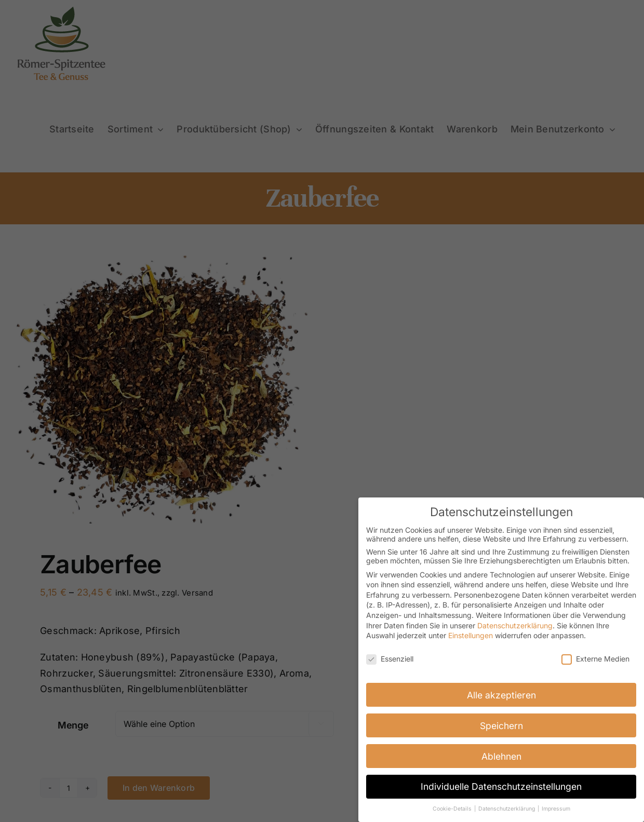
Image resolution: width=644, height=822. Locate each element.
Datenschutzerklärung (515, 625)
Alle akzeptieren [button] (501, 695)
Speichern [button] (501, 725)
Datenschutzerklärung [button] (507, 809)
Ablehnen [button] (501, 756)
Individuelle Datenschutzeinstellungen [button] (501, 786)
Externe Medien (595, 659)
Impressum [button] (556, 809)
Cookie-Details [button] (453, 809)
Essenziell (390, 659)
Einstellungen (471, 635)
